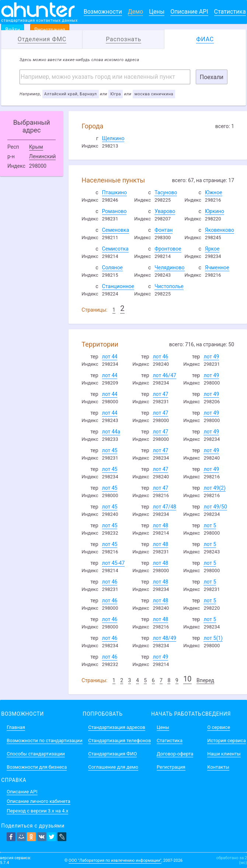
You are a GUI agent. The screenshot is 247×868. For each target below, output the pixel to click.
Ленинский (43, 156)
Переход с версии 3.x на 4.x (37, 811)
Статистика (230, 12)
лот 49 (211, 357)
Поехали (212, 77)
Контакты (218, 767)
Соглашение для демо (113, 767)
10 (187, 679)
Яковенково (220, 230)
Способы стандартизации (36, 754)
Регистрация (50, 30)
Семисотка (115, 249)
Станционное (118, 286)
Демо (136, 12)
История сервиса (226, 741)
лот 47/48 (165, 507)
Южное (214, 192)
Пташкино (114, 192)
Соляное (112, 268)
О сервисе (219, 727)
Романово (114, 211)
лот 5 (210, 525)
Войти (13, 30)
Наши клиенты (224, 754)
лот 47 (161, 394)
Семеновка (116, 230)
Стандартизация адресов (117, 727)
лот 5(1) (213, 638)
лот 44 (110, 357)
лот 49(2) (214, 488)
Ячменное (217, 268)
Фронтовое (168, 249)
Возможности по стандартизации (44, 741)
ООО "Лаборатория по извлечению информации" (115, 860)
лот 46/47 (165, 375)
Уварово (165, 211)
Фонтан (163, 230)
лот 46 (161, 357)
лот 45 (110, 450)
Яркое (212, 249)
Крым (36, 147)
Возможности (103, 12)
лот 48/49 (165, 638)
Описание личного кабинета (38, 801)
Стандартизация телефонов (119, 741)
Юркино (215, 211)
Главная (16, 727)
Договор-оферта (175, 754)
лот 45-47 (113, 563)
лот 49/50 (215, 507)
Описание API (189, 12)
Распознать (123, 39)
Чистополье (169, 286)
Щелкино (113, 138)
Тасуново (166, 192)
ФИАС (205, 39)
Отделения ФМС (42, 39)
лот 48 (161, 525)
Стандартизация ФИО (112, 754)
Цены (157, 12)
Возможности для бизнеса (37, 767)
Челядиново (169, 268)
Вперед (205, 680)
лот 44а (111, 432)
